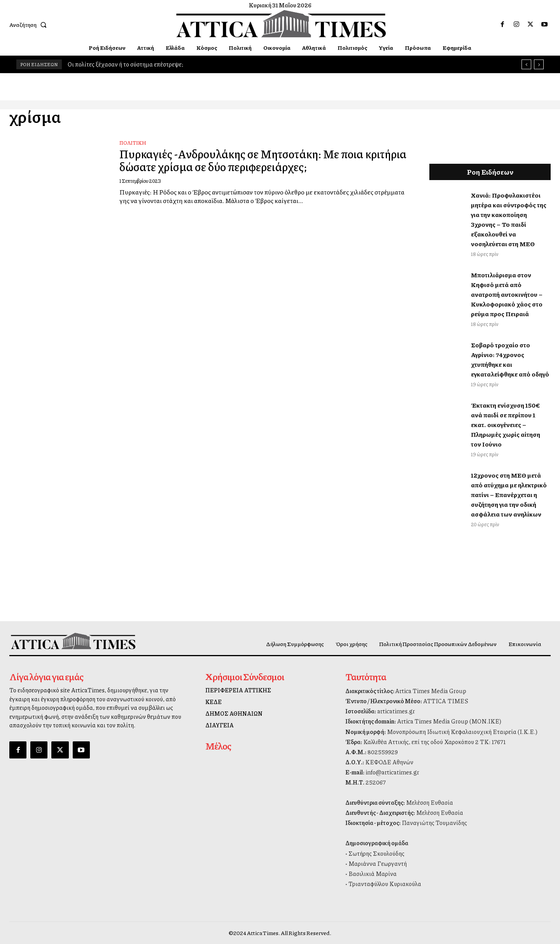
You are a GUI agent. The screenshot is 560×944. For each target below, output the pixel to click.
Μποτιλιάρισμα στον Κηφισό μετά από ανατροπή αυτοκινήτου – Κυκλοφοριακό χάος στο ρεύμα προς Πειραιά (507, 294)
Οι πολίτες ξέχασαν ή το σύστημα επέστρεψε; (125, 64)
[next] (539, 64)
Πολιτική (133, 143)
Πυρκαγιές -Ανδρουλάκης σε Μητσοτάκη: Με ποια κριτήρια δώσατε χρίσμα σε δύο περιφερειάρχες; (248, 160)
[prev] (526, 64)
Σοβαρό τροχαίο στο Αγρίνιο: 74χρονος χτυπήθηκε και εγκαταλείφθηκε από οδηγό (510, 359)
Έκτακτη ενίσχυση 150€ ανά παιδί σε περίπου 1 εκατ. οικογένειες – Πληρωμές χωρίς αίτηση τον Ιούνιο (506, 425)
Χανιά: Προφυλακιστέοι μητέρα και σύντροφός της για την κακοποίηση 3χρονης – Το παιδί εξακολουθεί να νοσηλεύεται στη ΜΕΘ (509, 219)
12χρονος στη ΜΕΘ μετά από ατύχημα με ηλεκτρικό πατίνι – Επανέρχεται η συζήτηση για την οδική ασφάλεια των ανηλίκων (509, 495)
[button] (30, 25)
